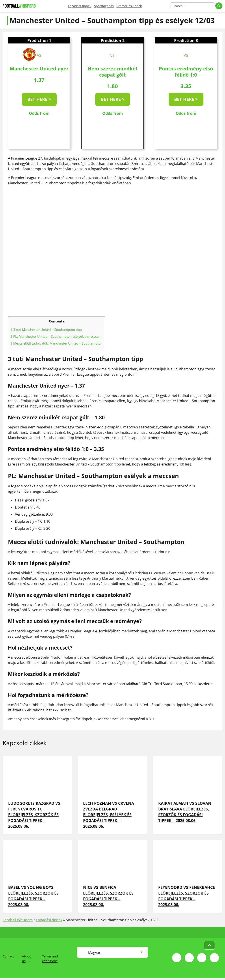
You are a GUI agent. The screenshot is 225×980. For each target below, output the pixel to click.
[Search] (192, 6)
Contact (8, 956)
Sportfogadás (104, 6)
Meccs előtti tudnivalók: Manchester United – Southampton (56, 343)
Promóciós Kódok (129, 6)
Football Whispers (18, 920)
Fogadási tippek (80, 6)
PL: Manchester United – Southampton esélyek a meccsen (55, 336)
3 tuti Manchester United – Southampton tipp (46, 330)
